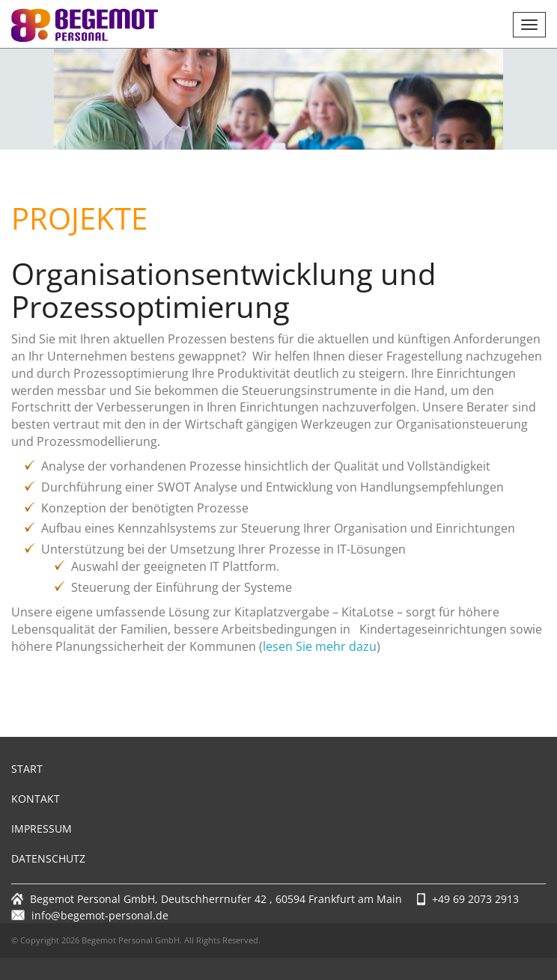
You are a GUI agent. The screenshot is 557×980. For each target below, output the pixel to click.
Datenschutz (48, 858)
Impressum (42, 829)
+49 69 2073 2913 (475, 899)
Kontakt (36, 799)
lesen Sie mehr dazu (320, 646)
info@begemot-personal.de (100, 915)
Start (27, 769)
